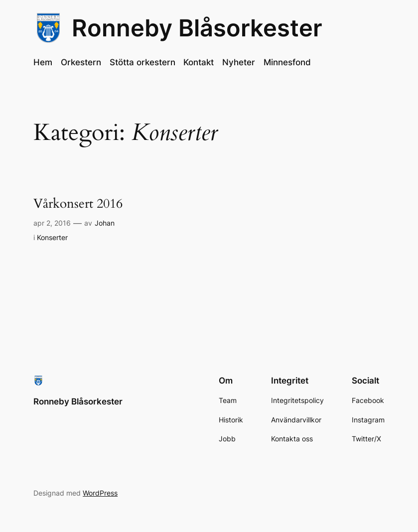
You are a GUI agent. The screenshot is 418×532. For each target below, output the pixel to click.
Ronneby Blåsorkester (197, 28)
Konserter (52, 237)
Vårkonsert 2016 (78, 204)
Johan (105, 223)
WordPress (100, 493)
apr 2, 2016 (52, 223)
